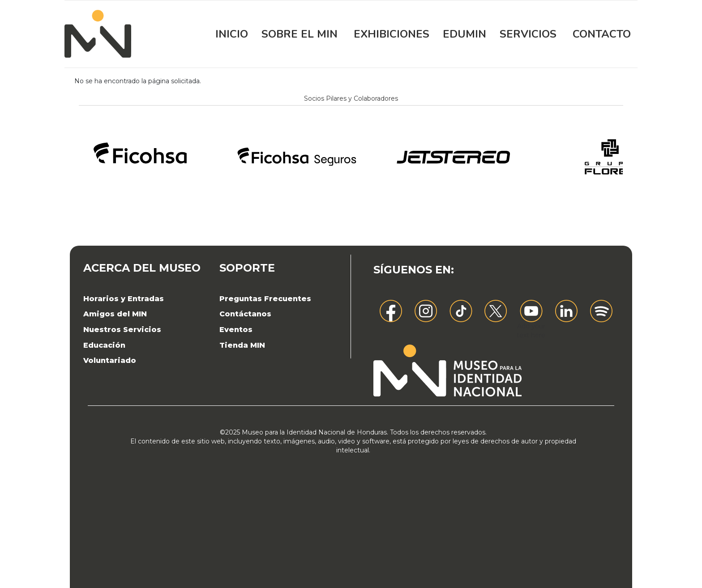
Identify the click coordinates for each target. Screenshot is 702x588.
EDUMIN (464, 34)
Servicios (528, 34)
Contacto (602, 34)
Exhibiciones (392, 34)
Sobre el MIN (300, 34)
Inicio (232, 34)
